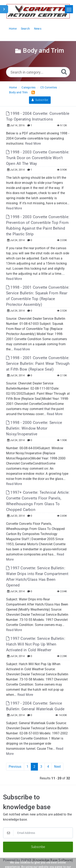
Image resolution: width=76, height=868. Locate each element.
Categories (28, 87)
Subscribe (40, 100)
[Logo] (38, 11)
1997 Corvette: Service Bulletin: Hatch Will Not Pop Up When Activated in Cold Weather (36, 644)
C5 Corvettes (49, 87)
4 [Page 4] (48, 767)
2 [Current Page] (34, 767)
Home (13, 87)
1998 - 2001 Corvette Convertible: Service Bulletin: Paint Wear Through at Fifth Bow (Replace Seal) (38, 364)
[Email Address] (38, 833)
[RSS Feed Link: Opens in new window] (32, 92)
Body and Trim (18, 92)
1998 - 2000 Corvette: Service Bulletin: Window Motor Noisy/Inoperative (34, 428)
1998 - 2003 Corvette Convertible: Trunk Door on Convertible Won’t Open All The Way (38, 158)
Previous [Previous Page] (15, 767)
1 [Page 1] (27, 767)
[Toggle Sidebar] (4, 9)
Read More (33, 144)
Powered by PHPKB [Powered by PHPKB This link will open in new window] (17, 860)
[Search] (64, 72)
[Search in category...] (38, 72)
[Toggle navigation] (69, 9)
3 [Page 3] (41, 767)
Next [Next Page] (57, 767)
